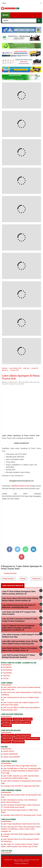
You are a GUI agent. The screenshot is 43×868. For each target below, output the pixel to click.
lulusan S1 (12, 384)
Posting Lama (36, 579)
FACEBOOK (7, 667)
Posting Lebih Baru (8, 579)
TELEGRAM (7, 673)
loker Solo (36, 382)
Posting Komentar (10, 573)
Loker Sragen (19, 738)
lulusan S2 (16, 722)
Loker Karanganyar (23, 735)
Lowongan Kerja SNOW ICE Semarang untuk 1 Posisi (22, 815)
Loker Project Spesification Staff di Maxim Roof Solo (21, 824)
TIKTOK (6, 678)
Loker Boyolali (7, 735)
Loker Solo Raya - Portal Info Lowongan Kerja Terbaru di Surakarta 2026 (26, 860)
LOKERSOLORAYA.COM (20, 486)
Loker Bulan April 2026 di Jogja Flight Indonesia (20, 766)
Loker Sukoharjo (33, 738)
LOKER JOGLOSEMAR (11, 757)
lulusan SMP (6, 725)
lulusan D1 (18, 719)
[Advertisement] (21, 408)
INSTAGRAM (7, 670)
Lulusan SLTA (20, 384)
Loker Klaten (7, 738)
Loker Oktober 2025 (27, 382)
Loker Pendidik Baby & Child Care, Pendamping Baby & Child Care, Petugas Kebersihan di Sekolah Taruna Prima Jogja (21, 771)
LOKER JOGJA (8, 751)
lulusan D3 (5, 384)
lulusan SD (26, 722)
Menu (6, 15)
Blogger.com (25, 864)
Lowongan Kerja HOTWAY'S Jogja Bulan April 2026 (21, 786)
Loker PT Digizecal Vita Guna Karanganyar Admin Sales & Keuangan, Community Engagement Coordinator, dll (18, 628)
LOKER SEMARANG (10, 754)
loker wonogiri (18, 742)
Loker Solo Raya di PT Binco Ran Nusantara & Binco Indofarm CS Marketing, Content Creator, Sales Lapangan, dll (21, 829)
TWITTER (6, 676)
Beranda (23, 579)
